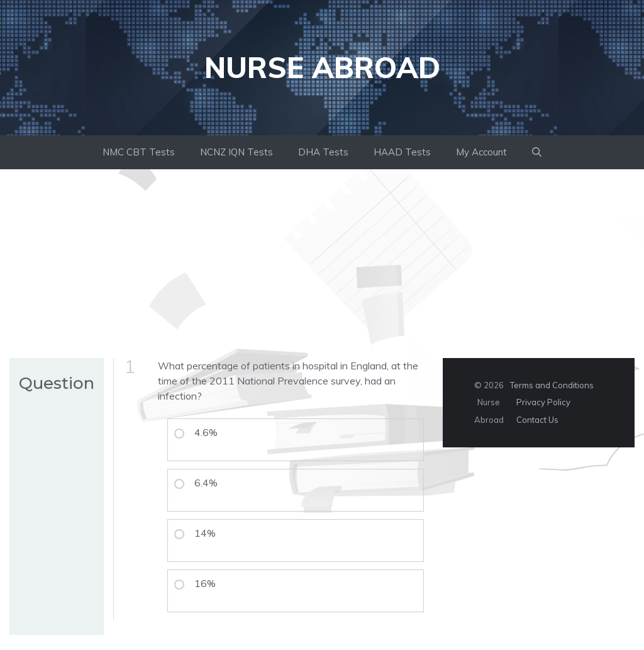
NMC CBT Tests (139, 152)
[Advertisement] (322, 264)
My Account (481, 152)
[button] (537, 152)
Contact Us (537, 420)
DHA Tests (323, 152)
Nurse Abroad (322, 67)
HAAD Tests (402, 152)
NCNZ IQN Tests (236, 152)
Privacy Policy (543, 402)
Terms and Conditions (552, 385)
